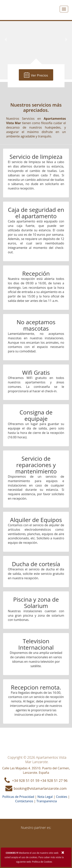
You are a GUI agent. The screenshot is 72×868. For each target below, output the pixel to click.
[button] (6, 40)
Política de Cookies (42, 862)
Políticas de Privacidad (18, 797)
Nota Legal (45, 797)
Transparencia (47, 801)
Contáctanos (24, 801)
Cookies (61, 797)
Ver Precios (36, 75)
